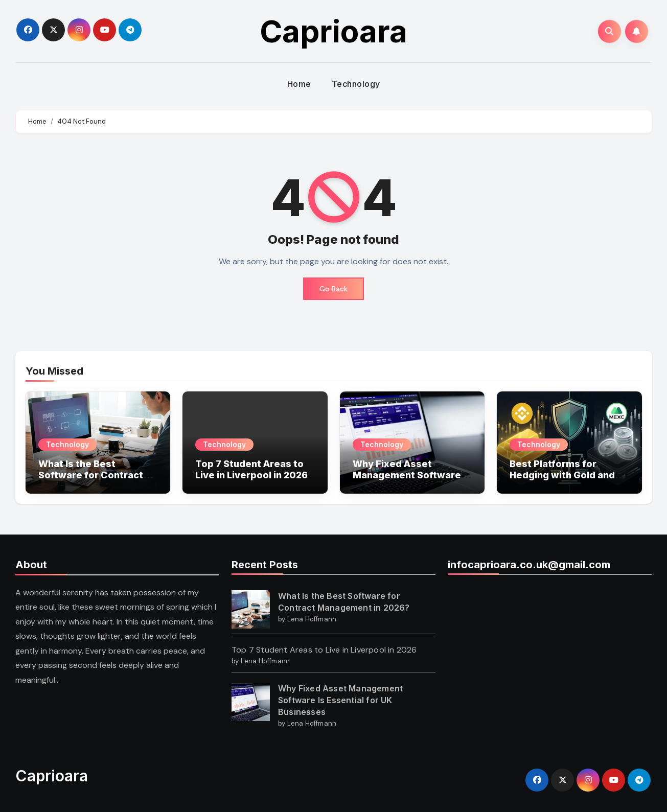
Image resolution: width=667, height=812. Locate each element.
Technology (356, 84)
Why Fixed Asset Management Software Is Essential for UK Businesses (412, 480)
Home (299, 84)
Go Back (333, 289)
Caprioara (333, 31)
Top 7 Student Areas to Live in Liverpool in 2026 (251, 469)
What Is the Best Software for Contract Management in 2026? (91, 475)
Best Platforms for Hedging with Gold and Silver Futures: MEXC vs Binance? (566, 480)
